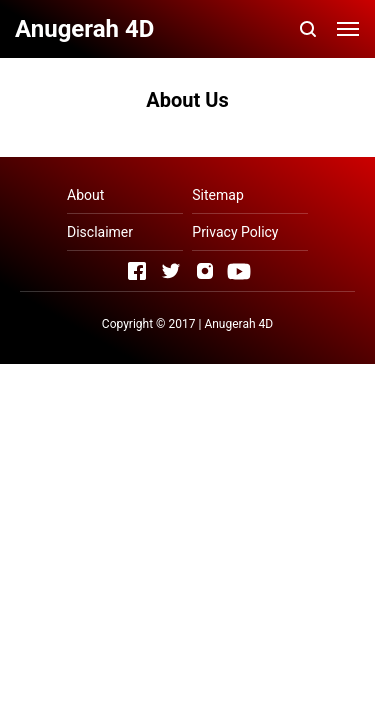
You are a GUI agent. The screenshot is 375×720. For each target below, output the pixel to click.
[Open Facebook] (137, 271)
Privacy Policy (235, 232)
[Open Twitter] (171, 271)
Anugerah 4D (238, 324)
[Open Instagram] (205, 271)
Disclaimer (100, 232)
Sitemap (217, 195)
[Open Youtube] (239, 271)
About (85, 195)
